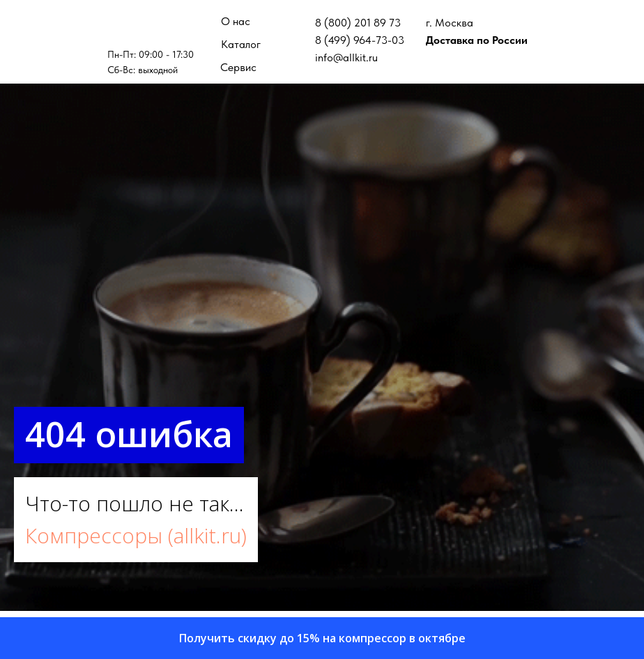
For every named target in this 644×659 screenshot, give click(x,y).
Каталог (241, 44)
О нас (236, 21)
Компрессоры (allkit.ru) (136, 535)
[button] (322, 638)
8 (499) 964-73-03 (360, 40)
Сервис (238, 67)
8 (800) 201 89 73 (358, 23)
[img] (151, 28)
